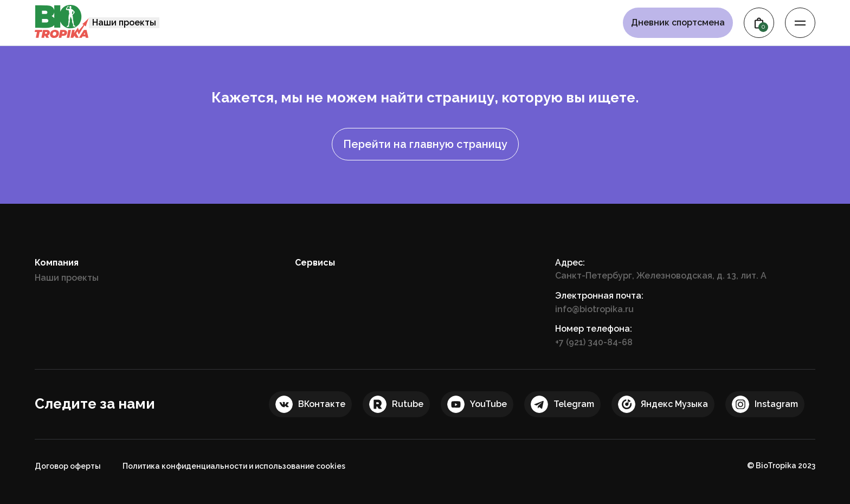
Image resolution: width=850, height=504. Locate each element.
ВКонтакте (322, 404)
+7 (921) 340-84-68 (594, 342)
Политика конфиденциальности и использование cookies (234, 466)
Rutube (408, 404)
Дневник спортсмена (678, 23)
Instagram (776, 404)
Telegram (574, 404)
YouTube (488, 404)
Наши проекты (124, 22)
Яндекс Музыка (674, 404)
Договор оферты (68, 466)
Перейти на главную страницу (425, 144)
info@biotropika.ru (594, 309)
